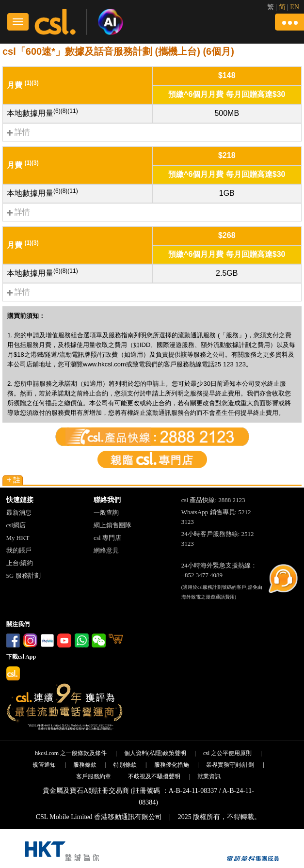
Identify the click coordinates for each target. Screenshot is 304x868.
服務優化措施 (172, 765)
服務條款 (85, 765)
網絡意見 (106, 550)
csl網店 (16, 525)
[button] (289, 22)
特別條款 (125, 765)
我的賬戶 (19, 550)
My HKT (18, 538)
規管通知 (44, 765)
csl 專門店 (107, 538)
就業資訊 (209, 776)
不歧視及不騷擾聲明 (154, 776)
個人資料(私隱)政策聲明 (155, 753)
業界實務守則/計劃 (230, 765)
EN (295, 7)
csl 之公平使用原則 (227, 753)
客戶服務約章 (94, 776)
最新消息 (19, 513)
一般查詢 (106, 513)
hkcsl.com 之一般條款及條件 (71, 753)
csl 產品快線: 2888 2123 (213, 500)
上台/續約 (20, 563)
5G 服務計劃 (24, 576)
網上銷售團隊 (112, 525)
